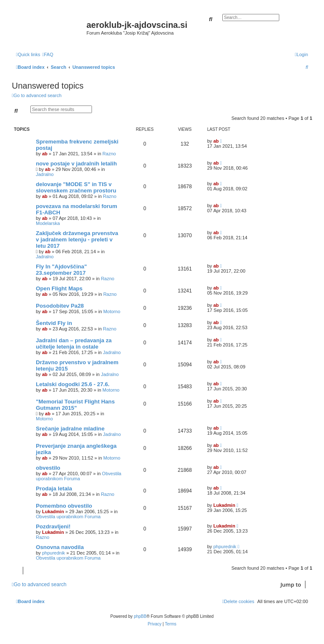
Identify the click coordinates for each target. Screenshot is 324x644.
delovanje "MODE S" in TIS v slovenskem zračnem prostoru (76, 187)
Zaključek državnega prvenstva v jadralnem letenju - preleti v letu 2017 (77, 239)
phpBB (140, 616)
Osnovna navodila (60, 547)
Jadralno (45, 174)
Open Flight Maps (59, 288)
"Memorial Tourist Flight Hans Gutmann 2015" (75, 405)
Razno (109, 154)
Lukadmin (53, 511)
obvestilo (48, 468)
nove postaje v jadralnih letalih (76, 164)
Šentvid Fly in (54, 323)
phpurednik (54, 553)
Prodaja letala (54, 488)
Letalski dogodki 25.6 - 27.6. (73, 384)
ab (45, 154)
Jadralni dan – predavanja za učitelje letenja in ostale (74, 344)
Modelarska (48, 223)
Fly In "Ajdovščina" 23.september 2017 (61, 270)
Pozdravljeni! (53, 526)
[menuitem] (48, 54)
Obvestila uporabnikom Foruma (78, 476)
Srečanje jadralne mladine (70, 429)
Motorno (112, 311)
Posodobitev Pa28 (60, 306)
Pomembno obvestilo (64, 506)
